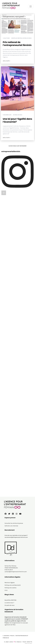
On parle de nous (27, 38)
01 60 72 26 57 (9, 570)
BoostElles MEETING (17, 38)
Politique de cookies (10, 588)
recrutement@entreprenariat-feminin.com (16, 537)
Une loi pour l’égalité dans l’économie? (17, 120)
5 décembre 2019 (7, 115)
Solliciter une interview (11, 526)
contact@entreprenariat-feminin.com (16, 572)
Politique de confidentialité (13, 585)
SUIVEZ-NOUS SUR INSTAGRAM (17, 146)
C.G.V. (6, 590)
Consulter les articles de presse (14, 523)
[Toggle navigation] (31, 6)
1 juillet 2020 (6, 38)
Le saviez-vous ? (9, 603)
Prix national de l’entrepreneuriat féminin (17, 44)
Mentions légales (10, 583)
